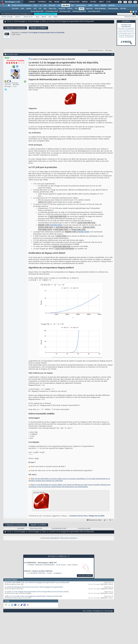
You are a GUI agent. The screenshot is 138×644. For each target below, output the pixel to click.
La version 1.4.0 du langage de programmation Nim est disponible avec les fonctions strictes (37, 595)
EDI (72, 5)
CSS (40, 9)
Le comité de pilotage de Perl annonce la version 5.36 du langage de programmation (34, 591)
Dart (45, 9)
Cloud (35, 5)
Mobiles (103, 5)
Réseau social (28, 17)
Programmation (81, 5)
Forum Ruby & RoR (52, 11)
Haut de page (109, 614)
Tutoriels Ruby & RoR (79, 11)
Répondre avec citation (94, 524)
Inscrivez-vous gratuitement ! (46, 14)
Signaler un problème (38, 28)
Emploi (85, 2)
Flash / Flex (52, 9)
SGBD (90, 5)
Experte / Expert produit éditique (38, 575)
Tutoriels (42, 2)
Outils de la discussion (95, 50)
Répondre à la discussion (15, 28)
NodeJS (70, 9)
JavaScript (62, 9)
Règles (56, 17)
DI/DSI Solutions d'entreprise (22, 5)
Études (93, 2)
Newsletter (74, 2)
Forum (9, 22)
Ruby (81, 9)
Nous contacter (87, 614)
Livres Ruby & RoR (94, 11)
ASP (35, 9)
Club (108, 2)
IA (40, 5)
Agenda (44, 17)
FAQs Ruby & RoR (36, 532)
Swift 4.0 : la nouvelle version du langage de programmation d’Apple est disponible (33, 600)
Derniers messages (7, 17)
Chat (64, 2)
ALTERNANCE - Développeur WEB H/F (41, 566)
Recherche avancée (131, 17)
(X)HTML (123, 9)
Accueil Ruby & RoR (37, 11)
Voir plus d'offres (85, 579)
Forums (32, 2)
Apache (29, 9)
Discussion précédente (50, 542)
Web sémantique (100, 9)
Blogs (57, 2)
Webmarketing (113, 9)
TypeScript (89, 9)
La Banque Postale (37, 577)
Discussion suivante (68, 542)
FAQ (50, 2)
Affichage (108, 50)
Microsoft (52, 5)
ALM (45, 5)
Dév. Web (66, 5)
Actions (17, 17)
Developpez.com (98, 614)
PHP (76, 9)
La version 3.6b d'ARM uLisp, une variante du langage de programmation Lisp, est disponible (37, 586)
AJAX (22, 9)
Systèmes (112, 5)
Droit (101, 2)
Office (96, 5)
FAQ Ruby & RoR (65, 11)
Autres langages (20, 22)
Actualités (21, 532)
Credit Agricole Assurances (42, 568)
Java (59, 5)
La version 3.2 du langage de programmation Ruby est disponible (42, 33)
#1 (112, 54)
